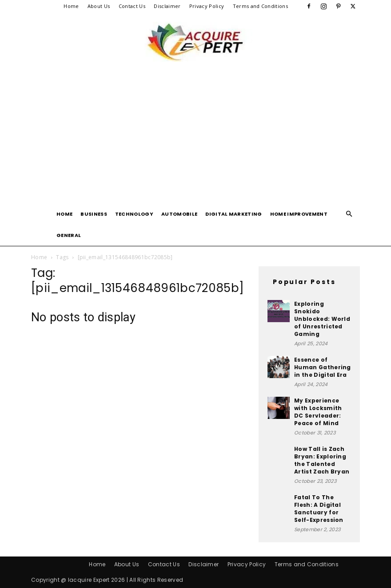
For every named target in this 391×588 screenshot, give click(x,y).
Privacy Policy (207, 6)
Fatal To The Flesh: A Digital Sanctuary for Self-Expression (319, 509)
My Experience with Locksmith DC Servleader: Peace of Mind (318, 412)
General (69, 235)
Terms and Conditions (260, 6)
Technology (134, 214)
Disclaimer (167, 6)
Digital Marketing (233, 214)
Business (94, 214)
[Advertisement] (195, 137)
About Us (99, 6)
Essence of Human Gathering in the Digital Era (323, 367)
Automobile (179, 214)
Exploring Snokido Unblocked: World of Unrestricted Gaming (322, 319)
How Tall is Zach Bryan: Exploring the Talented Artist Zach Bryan (322, 460)
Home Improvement (299, 214)
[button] (349, 214)
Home (71, 6)
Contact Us (132, 6)
